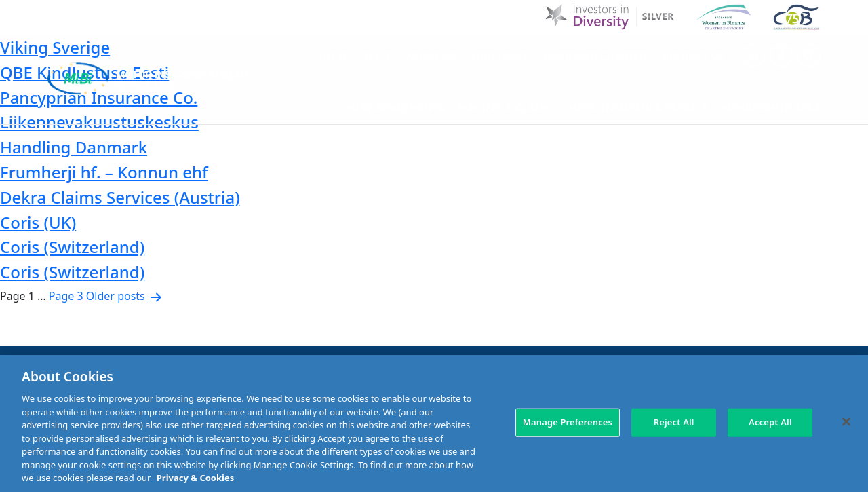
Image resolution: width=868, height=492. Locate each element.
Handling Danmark (74, 147)
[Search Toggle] (809, 56)
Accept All (770, 422)
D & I (377, 56)
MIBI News (499, 56)
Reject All (674, 422)
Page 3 (66, 296)
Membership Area (771, 107)
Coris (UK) (38, 222)
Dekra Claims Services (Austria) (120, 197)
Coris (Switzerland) (72, 247)
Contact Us (693, 56)
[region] (434, 423)
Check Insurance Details (635, 107)
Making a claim (503, 107)
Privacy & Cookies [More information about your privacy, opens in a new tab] (195, 478)
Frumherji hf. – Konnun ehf (104, 172)
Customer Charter (595, 56)
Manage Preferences (568, 422)
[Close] (846, 422)
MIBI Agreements (395, 107)
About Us (431, 56)
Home (334, 56)
